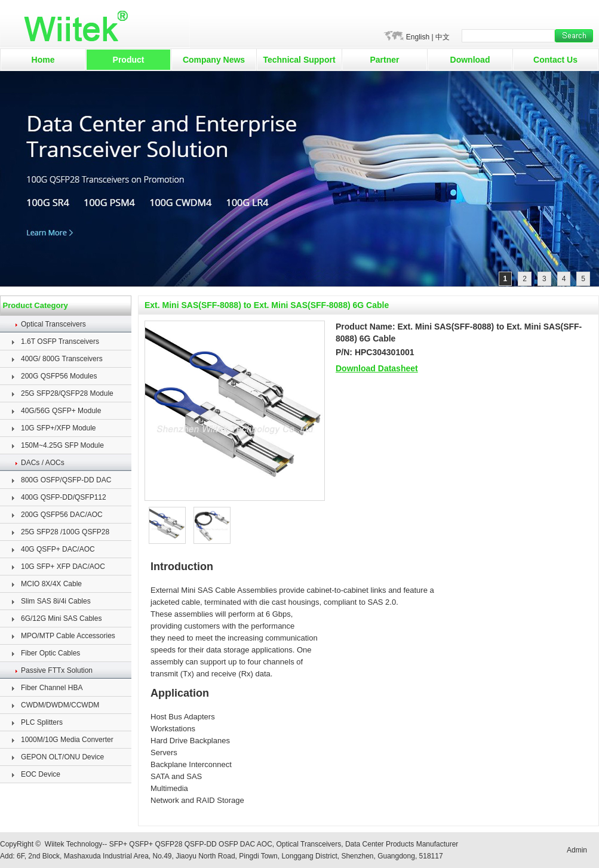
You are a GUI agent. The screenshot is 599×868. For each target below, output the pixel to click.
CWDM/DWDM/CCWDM (60, 705)
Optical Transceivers (53, 324)
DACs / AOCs (43, 463)
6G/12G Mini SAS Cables (61, 618)
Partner (384, 60)
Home (43, 60)
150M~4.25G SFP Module (62, 445)
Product (129, 60)
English (418, 37)
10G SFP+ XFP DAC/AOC (63, 567)
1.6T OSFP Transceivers (60, 341)
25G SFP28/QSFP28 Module (67, 393)
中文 (443, 37)
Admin (577, 850)
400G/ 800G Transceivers (62, 359)
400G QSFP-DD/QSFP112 (64, 497)
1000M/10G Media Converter (67, 740)
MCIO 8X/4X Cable (51, 584)
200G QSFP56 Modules (59, 376)
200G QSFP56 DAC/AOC (62, 515)
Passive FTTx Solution (57, 670)
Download (470, 60)
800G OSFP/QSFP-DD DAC (66, 480)
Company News (214, 60)
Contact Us (555, 60)
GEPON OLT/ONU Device (62, 757)
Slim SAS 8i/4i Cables (56, 601)
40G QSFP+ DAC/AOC (58, 549)
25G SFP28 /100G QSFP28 (65, 532)
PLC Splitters (42, 722)
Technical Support (299, 60)
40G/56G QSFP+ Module (61, 411)
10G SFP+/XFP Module (59, 428)
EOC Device (41, 774)
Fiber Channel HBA (52, 688)
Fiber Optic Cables (50, 653)
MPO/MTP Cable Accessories (68, 636)
